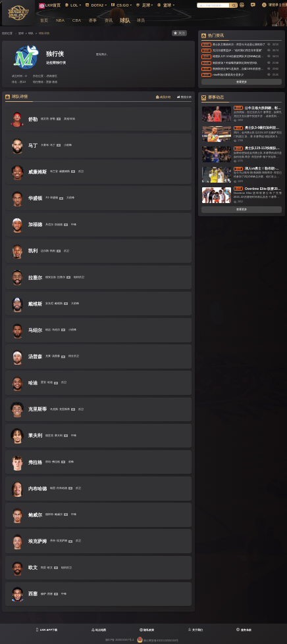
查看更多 (242, 82)
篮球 (21, 33)
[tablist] (98, 98)
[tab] (163, 98)
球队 (31, 33)
